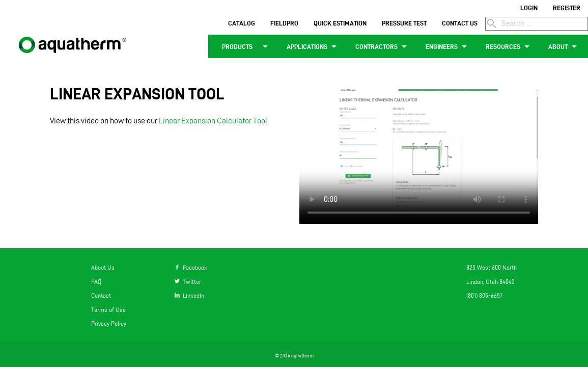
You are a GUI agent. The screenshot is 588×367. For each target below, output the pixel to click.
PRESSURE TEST (404, 23)
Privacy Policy (109, 324)
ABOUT (564, 46)
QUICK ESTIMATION (340, 23)
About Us (103, 268)
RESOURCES (509, 46)
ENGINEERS (448, 46)
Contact (101, 296)
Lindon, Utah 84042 (491, 282)
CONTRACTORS (383, 46)
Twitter (188, 282)
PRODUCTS (244, 46)
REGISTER (567, 8)
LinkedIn (189, 296)
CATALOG (242, 23)
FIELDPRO (284, 23)
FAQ (96, 282)
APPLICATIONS (313, 46)
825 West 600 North (492, 268)
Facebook (191, 268)
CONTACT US (460, 23)
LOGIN (529, 8)
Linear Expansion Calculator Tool (213, 121)
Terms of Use (108, 310)
